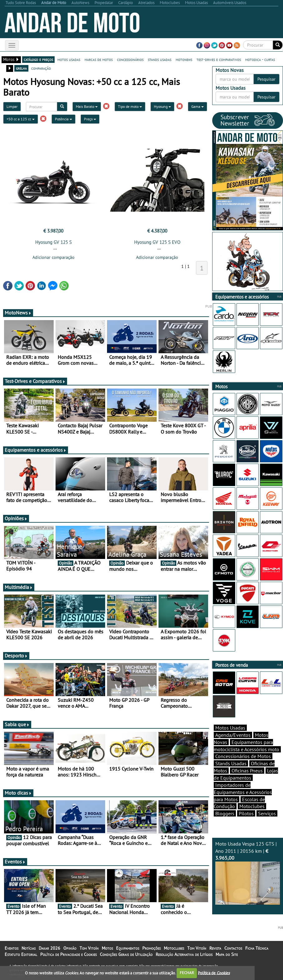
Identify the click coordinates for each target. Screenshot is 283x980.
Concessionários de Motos (243, 756)
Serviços (267, 813)
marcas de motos (99, 59)
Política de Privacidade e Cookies (68, 954)
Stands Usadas (231, 763)
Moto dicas (18, 793)
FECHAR (187, 973)
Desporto (16, 656)
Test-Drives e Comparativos (35, 381)
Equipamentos (128, 948)
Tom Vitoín (89, 948)
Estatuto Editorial (21, 954)
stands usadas (160, 59)
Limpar (12, 106)
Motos (107, 948)
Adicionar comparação (54, 257)
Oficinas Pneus (247, 771)
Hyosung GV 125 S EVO (157, 242)
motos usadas (69, 59)
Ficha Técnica (257, 948)
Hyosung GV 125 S (54, 242)
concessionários (130, 59)
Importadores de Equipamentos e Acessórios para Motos (243, 792)
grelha (21, 68)
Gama (198, 106)
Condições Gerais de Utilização (126, 954)
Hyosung (162, 106)
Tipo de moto (130, 106)
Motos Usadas (230, 728)
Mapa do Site (227, 954)
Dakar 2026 (49, 948)
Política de (214, 973)
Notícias (29, 948)
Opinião (70, 948)
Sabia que (17, 724)
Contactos (233, 948)
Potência (63, 119)
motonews (184, 59)
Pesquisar (266, 79)
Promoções (151, 948)
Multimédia (19, 587)
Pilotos (246, 813)
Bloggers (225, 813)
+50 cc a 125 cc (21, 119)
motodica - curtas (260, 59)
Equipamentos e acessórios (36, 450)
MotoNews (18, 313)
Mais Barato (87, 106)
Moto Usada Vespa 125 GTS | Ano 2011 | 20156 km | (248, 873)
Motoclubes (252, 806)
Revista (215, 948)
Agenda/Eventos (233, 735)
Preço (90, 119)
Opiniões (16, 518)
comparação (41, 68)
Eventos (15, 862)
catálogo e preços (38, 59)
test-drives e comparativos (219, 59)
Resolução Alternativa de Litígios (184, 954)
